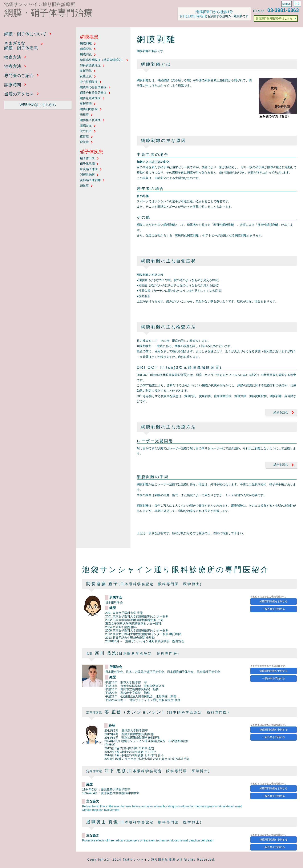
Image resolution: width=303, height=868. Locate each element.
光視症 (84, 115)
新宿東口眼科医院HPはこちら (274, 18)
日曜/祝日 (200, 16)
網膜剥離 (86, 43)
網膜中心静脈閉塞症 (93, 87)
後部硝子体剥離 (90, 180)
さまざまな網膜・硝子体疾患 (21, 46)
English (286, 4)
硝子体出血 (87, 158)
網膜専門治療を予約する (274, 601)
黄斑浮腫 (86, 104)
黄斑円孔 (86, 71)
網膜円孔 (86, 54)
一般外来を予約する (274, 609)
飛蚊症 (84, 186)
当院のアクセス (19, 94)
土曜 (190, 16)
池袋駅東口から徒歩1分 (214, 12)
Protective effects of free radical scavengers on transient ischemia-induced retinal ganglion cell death (148, 840)
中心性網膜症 (89, 82)
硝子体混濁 (87, 164)
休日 (183, 16)
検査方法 (13, 57)
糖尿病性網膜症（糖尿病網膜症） (102, 60)
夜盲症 (84, 137)
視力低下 (86, 131)
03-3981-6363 (283, 10)
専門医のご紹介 (19, 76)
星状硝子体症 (89, 169)
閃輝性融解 (87, 175)
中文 (297, 4)
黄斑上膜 (86, 76)
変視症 (84, 142)
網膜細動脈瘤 (89, 109)
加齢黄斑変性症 (90, 65)
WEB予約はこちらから (38, 105)
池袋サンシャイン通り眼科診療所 (40, 4)
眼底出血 (86, 126)
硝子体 (156, 162)
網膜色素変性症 (90, 98)
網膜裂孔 (86, 49)
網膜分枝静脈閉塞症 (93, 93)
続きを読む (281, 412)
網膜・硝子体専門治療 (48, 13)
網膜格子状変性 (90, 120)
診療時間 (13, 85)
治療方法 (13, 66)
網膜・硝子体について (25, 34)
